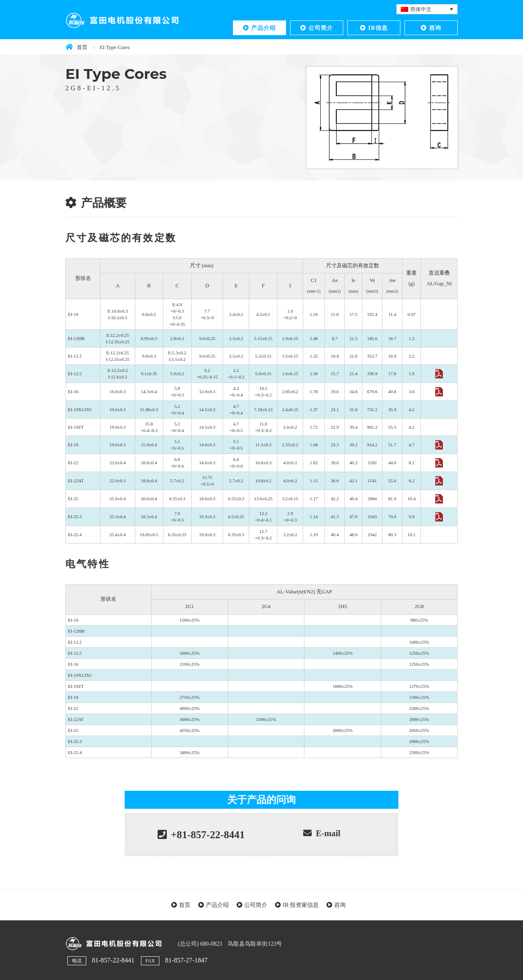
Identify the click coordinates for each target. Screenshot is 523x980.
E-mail (328, 833)
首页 (185, 905)
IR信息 (378, 28)
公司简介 (321, 28)
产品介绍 (264, 28)
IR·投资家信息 (301, 905)
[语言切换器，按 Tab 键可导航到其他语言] (427, 9)
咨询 (435, 28)
